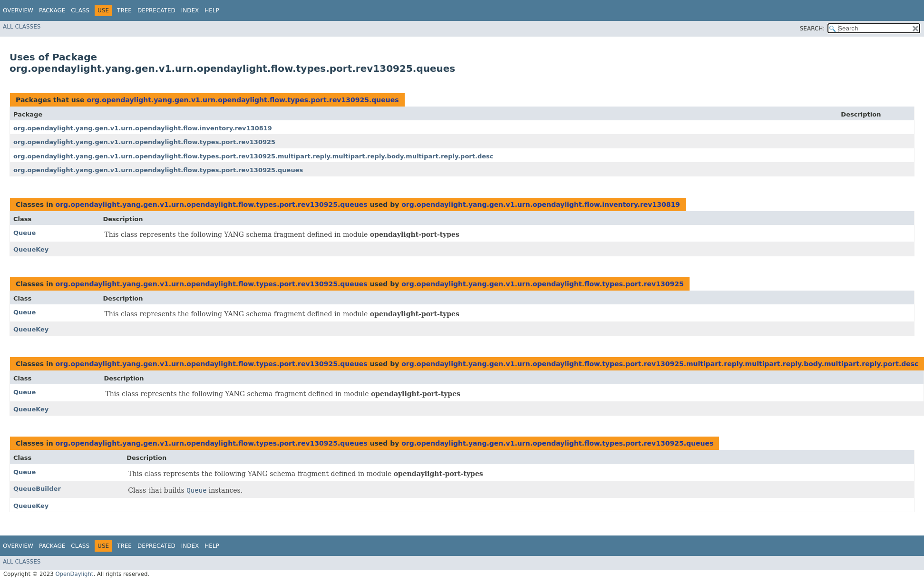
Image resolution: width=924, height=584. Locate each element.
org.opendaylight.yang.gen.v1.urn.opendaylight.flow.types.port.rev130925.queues (243, 100)
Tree (124, 10)
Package (52, 10)
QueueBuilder (37, 489)
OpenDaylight (74, 574)
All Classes (22, 27)
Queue (24, 233)
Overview (18, 10)
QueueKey (31, 249)
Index (190, 10)
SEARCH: (812, 29)
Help (212, 10)
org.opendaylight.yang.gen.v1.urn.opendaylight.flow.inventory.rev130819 (143, 128)
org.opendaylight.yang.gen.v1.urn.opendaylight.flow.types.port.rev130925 (144, 142)
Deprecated (156, 10)
